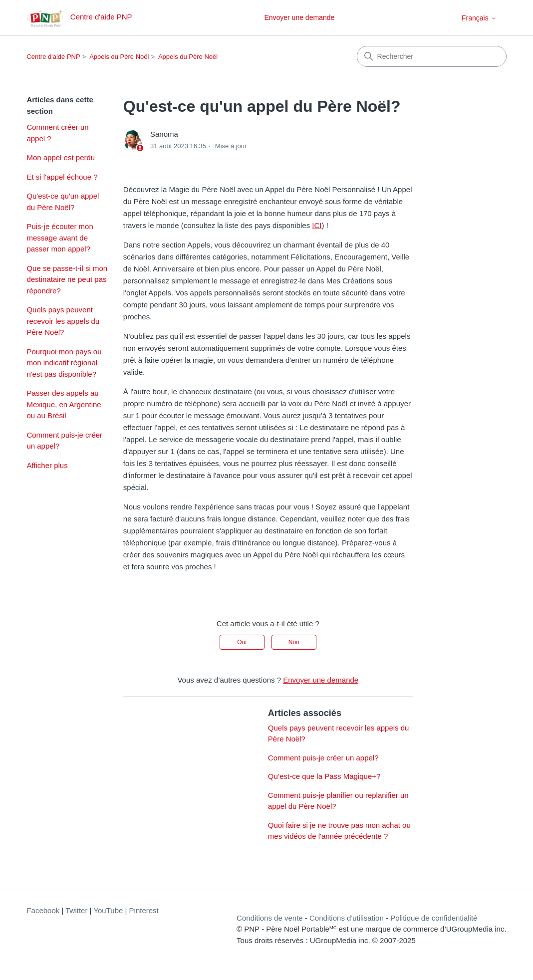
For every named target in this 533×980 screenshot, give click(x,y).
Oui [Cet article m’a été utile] (242, 642)
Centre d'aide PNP (53, 57)
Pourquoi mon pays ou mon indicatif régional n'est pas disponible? (64, 363)
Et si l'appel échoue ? (62, 177)
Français (479, 18)
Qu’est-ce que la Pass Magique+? (324, 776)
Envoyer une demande (299, 17)
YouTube (108, 910)
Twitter (76, 910)
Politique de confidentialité (434, 918)
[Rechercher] (432, 56)
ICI (317, 225)
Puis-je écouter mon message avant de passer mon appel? (60, 238)
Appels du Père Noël (119, 57)
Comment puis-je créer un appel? (64, 441)
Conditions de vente (270, 918)
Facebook (43, 910)
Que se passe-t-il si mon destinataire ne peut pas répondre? (67, 279)
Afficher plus (47, 465)
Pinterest (144, 910)
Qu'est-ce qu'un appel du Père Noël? (63, 202)
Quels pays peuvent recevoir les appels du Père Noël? (63, 321)
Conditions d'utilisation (347, 918)
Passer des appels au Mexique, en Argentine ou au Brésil (64, 404)
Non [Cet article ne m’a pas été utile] (294, 642)
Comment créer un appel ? (57, 133)
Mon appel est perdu (61, 157)
